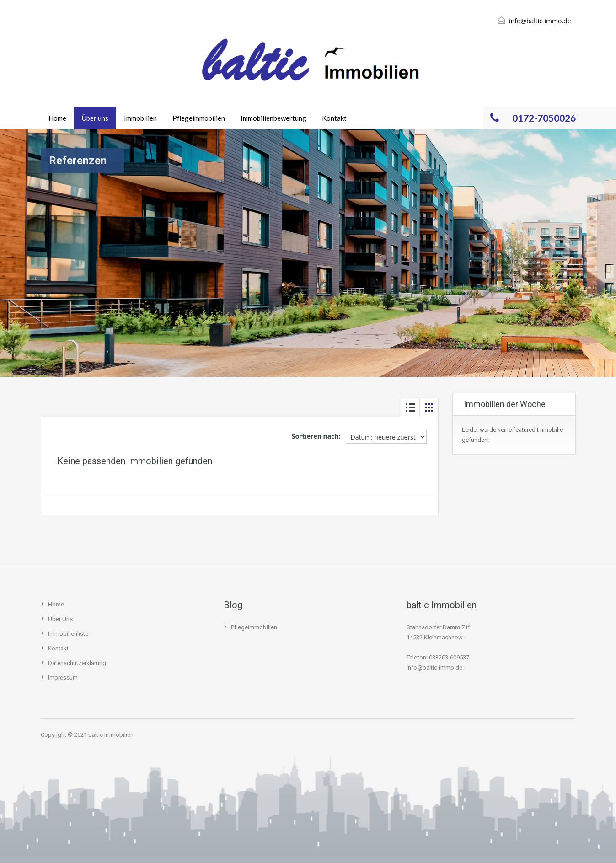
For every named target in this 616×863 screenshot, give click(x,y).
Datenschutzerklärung (77, 663)
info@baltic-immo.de (540, 21)
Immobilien (140, 118)
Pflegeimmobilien (199, 118)
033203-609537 (449, 657)
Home (57, 118)
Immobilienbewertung (273, 118)
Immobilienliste (68, 634)
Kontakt (334, 118)
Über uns (95, 118)
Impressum (63, 678)
